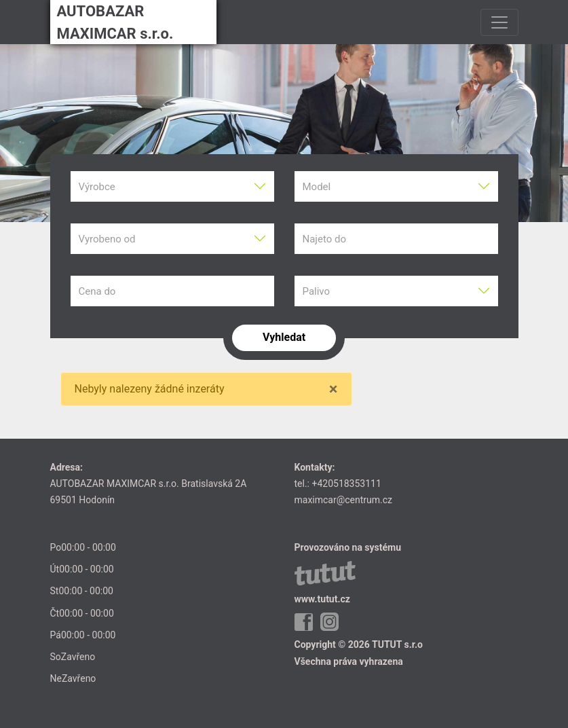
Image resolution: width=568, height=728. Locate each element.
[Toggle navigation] (499, 22)
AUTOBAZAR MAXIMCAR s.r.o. (115, 22)
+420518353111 (346, 484)
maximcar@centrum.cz (344, 500)
